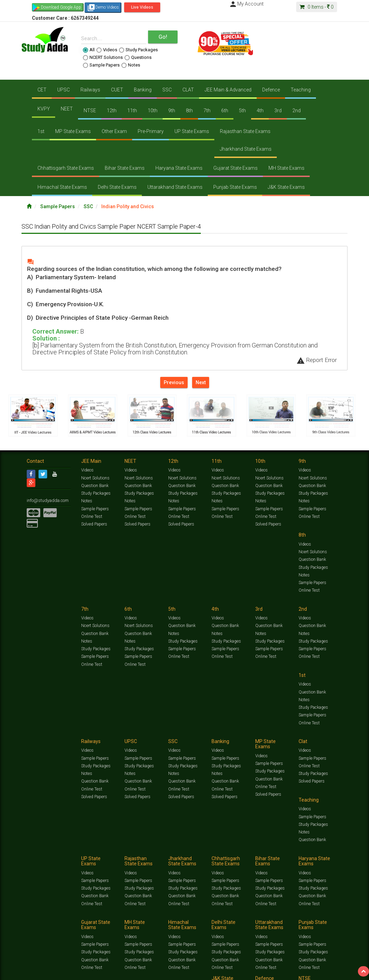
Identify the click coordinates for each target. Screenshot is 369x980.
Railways (90, 90)
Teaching (301, 90)
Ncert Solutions (95, 479)
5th (242, 111)
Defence (271, 90)
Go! (163, 37)
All (89, 50)
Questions (138, 58)
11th (132, 111)
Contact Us (37, 925)
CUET (117, 90)
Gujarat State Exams (235, 168)
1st (41, 131)
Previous (174, 382)
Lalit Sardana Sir (166, 925)
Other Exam (114, 131)
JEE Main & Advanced (228, 90)
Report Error (317, 360)
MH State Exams (286, 168)
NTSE (90, 111)
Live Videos (142, 7)
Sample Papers (101, 65)
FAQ (145, 925)
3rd (278, 111)
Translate (43, 943)
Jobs (54, 925)
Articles (34, 917)
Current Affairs (327, 912)
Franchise (226, 925)
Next (201, 382)
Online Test (91, 517)
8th (189, 111)
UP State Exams (192, 131)
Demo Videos (103, 8)
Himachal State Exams (62, 187)
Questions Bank (258, 912)
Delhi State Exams (117, 187)
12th (112, 111)
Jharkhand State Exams (246, 149)
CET (42, 90)
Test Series (174, 912)
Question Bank (95, 486)
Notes (131, 65)
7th (207, 111)
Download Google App (61, 7)
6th (225, 111)
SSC (167, 90)
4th (260, 111)
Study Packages (138, 50)
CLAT (188, 90)
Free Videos (82, 917)
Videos (107, 50)
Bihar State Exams (125, 168)
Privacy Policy (250, 925)
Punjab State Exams (235, 187)
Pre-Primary (151, 131)
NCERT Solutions (103, 58)
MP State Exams (73, 131)
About (66, 925)
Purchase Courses (199, 925)
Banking (143, 90)
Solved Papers (94, 525)
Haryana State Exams (179, 168)
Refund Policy (275, 925)
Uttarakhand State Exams (175, 187)
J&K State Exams (286, 187)
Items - (317, 7)
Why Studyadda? (124, 925)
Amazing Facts (56, 917)
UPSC (63, 90)
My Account (246, 4)
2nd (297, 111)
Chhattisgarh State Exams (66, 168)
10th (153, 111)
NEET (67, 109)
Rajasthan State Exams (245, 131)
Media (79, 925)
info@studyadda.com (47, 501)
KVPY (44, 109)
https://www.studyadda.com (93, 912)
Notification (97, 925)
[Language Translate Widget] (34, 936)
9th (172, 111)
